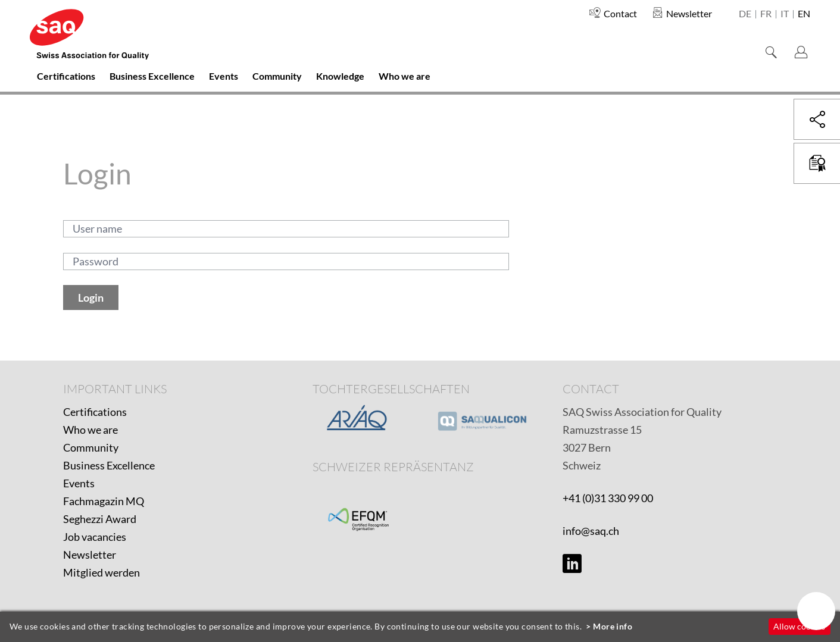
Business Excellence (109, 465)
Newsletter (90, 555)
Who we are (90, 430)
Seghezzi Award (100, 519)
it (785, 14)
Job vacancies (95, 537)
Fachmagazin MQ (104, 501)
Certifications (95, 412)
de (745, 14)
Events (79, 483)
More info (613, 626)
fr (766, 14)
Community (91, 447)
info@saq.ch (591, 531)
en (804, 14)
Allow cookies (799, 626)
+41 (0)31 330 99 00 (608, 498)
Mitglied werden (102, 572)
